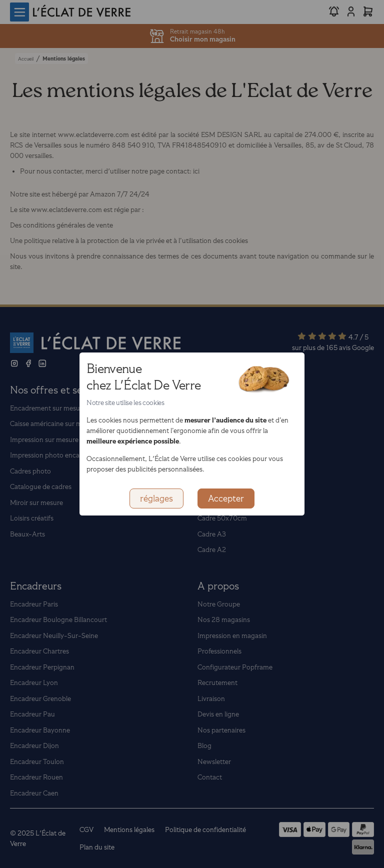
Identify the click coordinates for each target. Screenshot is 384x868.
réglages (156, 498)
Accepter (226, 498)
